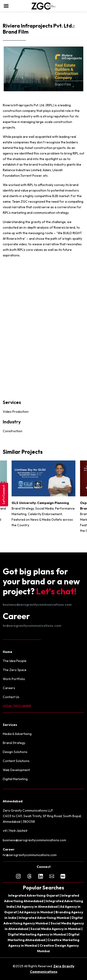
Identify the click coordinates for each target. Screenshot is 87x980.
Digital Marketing (15, 779)
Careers (9, 688)
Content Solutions (16, 761)
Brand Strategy (14, 743)
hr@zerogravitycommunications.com (32, 626)
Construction (13, 431)
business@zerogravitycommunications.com (37, 605)
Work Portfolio (14, 679)
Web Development (16, 770)
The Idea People (15, 661)
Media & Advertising (17, 734)
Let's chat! (56, 591)
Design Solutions (15, 752)
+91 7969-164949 (15, 831)
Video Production (16, 412)
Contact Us (11, 697)
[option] (43, 496)
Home (8, 652)
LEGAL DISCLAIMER (17, 706)
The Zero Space (15, 670)
